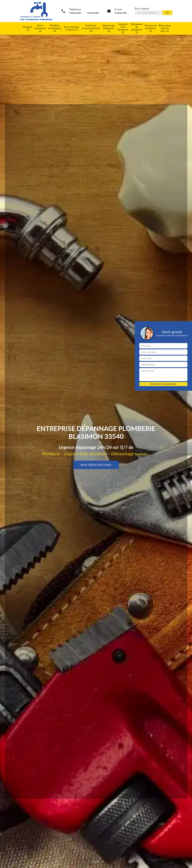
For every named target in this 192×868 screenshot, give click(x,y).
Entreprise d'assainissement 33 (91, 28)
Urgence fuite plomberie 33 (123, 28)
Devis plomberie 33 (40, 28)
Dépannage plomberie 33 (109, 28)
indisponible (121, 13)
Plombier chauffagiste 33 (55, 28)
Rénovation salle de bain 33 (165, 28)
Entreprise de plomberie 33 (137, 28)
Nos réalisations (96, 465)
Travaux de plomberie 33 (151, 28)
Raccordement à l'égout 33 (72, 28)
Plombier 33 (28, 28)
